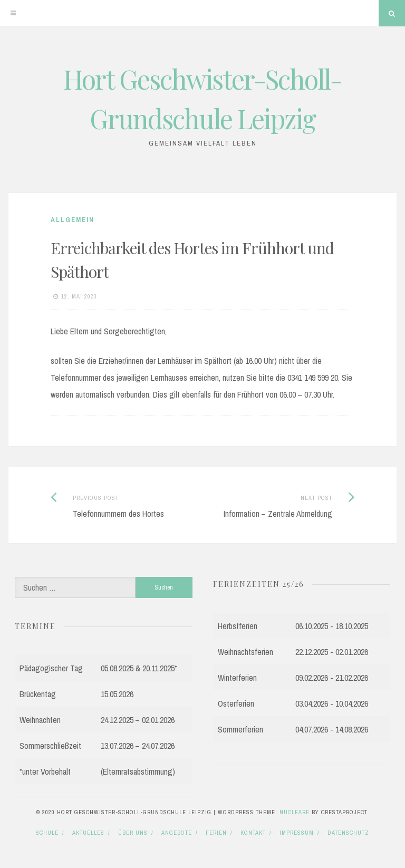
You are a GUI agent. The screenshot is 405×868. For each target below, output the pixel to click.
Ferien (216, 833)
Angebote (177, 833)
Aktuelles (88, 833)
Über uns (133, 833)
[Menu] (13, 13)
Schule (47, 833)
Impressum (297, 833)
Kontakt (253, 833)
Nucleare (295, 812)
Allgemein (73, 220)
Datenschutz (348, 833)
